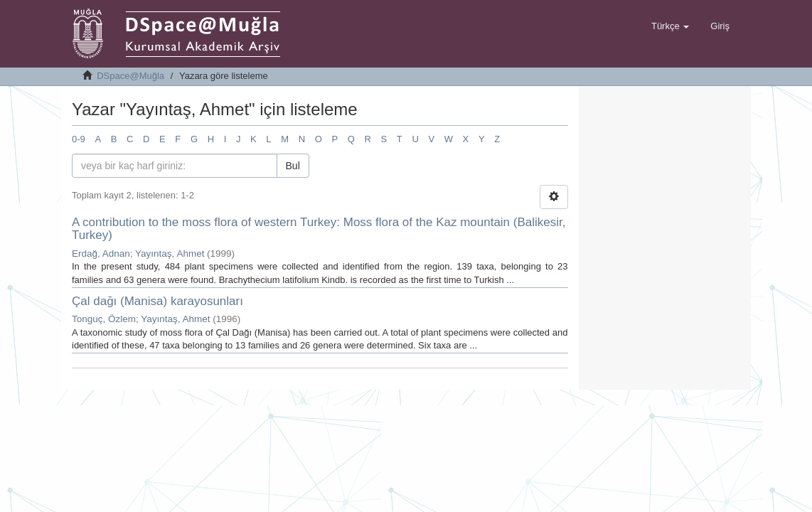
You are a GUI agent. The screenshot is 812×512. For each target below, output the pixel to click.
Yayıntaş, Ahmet (170, 254)
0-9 (79, 139)
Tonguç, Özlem (104, 319)
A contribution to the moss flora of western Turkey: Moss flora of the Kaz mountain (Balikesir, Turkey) (319, 229)
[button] (670, 26)
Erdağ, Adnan (101, 254)
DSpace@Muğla (130, 76)
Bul (293, 166)
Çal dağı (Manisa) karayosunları (157, 301)
